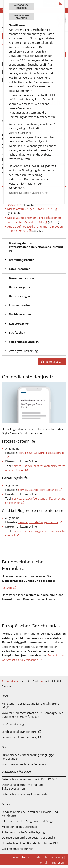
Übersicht (25, 681)
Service (37, 681)
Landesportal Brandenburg (19, 732)
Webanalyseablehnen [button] (21, 17)
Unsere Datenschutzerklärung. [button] (29, 193)
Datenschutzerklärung (49, 857)
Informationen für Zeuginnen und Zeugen (28, 821)
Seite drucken (52, 362)
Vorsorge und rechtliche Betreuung (24, 764)
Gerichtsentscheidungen (18, 849)
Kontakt (43, 863)
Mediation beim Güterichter (20, 827)
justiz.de (7, 588)
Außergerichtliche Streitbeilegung (23, 832)
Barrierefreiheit (21, 857)
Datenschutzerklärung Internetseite (25, 794)
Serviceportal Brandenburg (19, 737)
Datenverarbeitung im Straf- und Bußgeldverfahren (23, 787)
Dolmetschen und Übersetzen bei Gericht (28, 838)
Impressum (59, 863)
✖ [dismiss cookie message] (60, 4)
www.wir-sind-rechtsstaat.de (20, 713)
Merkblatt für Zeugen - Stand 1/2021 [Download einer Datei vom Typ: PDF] (30, 209)
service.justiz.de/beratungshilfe (38, 490)
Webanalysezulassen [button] (21, 6)
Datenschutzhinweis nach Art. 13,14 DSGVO (30, 779)
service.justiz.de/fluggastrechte (38, 522)
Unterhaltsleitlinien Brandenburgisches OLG (30, 843)
